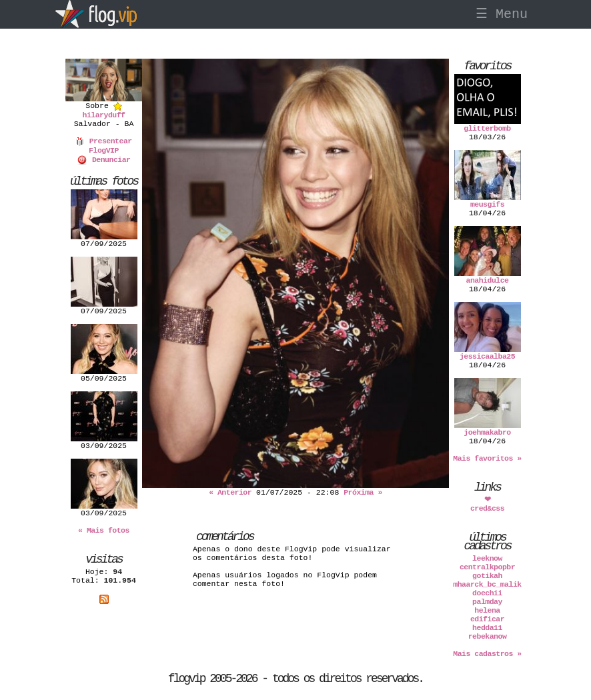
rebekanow (488, 636)
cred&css (487, 508)
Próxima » (363, 492)
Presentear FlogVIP (103, 146)
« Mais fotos (104, 530)
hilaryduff (103, 115)
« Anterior (230, 492)
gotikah (487, 576)
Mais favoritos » (487, 458)
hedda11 (487, 628)
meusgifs (487, 204)
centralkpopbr (487, 567)
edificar (487, 619)
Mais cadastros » (487, 654)
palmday (487, 602)
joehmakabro (487, 432)
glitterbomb (487, 128)
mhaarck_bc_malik (487, 584)
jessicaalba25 (487, 356)
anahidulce (487, 280)
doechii (487, 593)
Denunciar (103, 160)
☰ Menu (502, 14)
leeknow (487, 558)
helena (487, 610)
